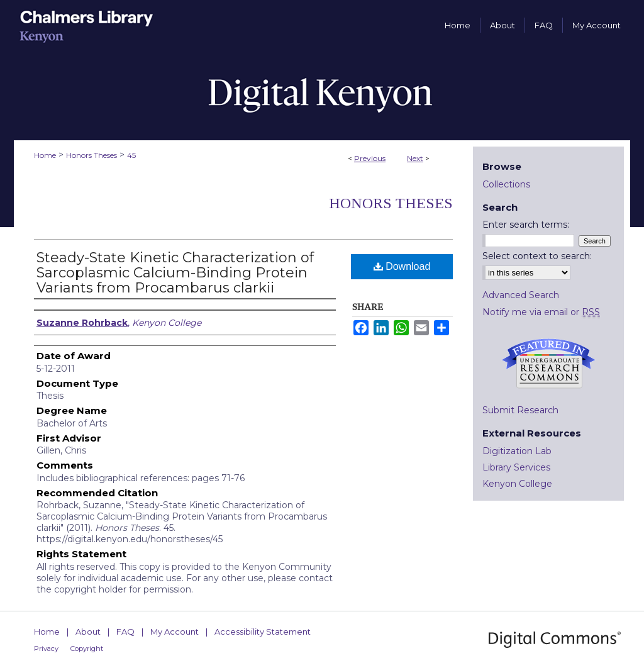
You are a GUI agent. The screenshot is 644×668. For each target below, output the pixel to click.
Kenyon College (517, 484)
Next (415, 158)
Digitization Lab (517, 451)
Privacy (46, 649)
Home (45, 155)
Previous (370, 158)
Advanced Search (521, 295)
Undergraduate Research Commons (548, 364)
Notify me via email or (541, 312)
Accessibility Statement (263, 632)
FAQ (125, 632)
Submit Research (520, 410)
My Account (175, 632)
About (88, 632)
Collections (506, 184)
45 (131, 155)
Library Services (516, 467)
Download (402, 266)
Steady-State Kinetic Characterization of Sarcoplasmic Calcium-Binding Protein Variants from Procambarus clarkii (175, 273)
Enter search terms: (526, 225)
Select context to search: (537, 256)
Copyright (87, 649)
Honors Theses (92, 155)
